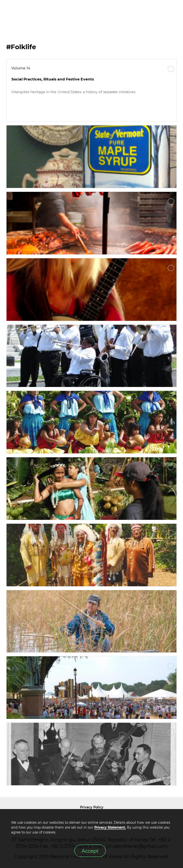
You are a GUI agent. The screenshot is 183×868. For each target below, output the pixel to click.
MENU (172, 13)
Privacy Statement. (110, 827)
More (171, 69)
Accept (90, 851)
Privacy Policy (92, 807)
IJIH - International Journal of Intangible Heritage (39, 13)
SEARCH (157, 13)
